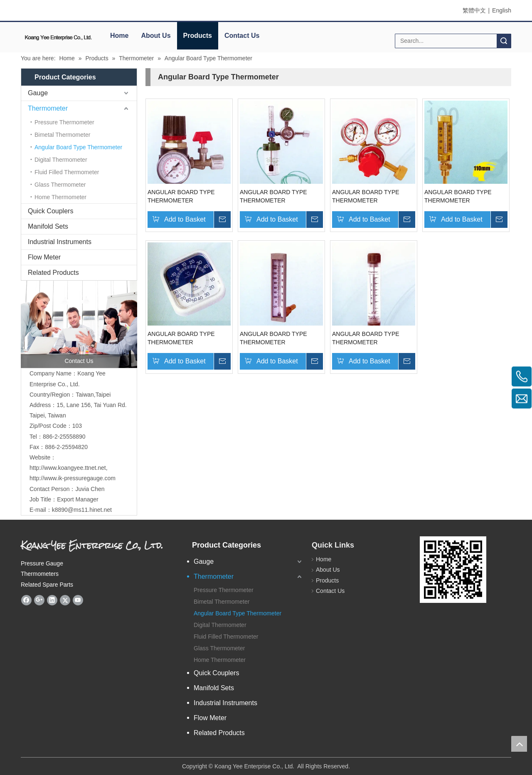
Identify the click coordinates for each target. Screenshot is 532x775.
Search (504, 41)
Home (119, 36)
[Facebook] (26, 600)
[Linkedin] (52, 600)
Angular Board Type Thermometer (78, 147)
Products (198, 36)
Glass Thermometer (60, 185)
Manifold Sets (48, 226)
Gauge (38, 93)
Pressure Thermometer (64, 122)
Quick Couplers (50, 211)
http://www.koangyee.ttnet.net (68, 468)
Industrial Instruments (60, 242)
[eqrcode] (453, 570)
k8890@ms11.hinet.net (82, 510)
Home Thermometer (60, 197)
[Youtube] (78, 600)
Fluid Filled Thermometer (67, 172)
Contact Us (242, 36)
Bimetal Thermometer (62, 135)
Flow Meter (44, 257)
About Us (156, 36)
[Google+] (39, 600)
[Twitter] (65, 600)
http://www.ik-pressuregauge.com (73, 478)
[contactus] (79, 324)
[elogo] (58, 38)
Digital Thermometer (61, 160)
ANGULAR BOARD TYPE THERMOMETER (181, 196)
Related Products (53, 273)
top (519, 744)
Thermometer (48, 108)
